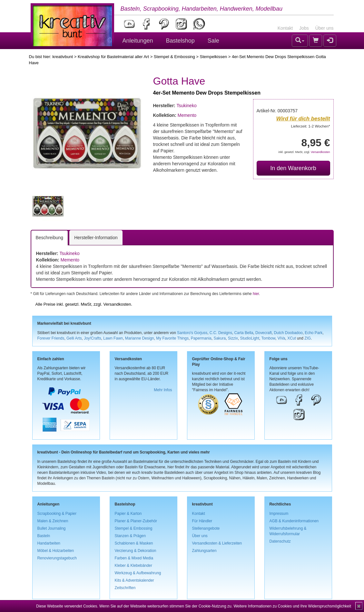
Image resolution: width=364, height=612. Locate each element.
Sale (213, 41)
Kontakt (285, 28)
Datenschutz (280, 541)
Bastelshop (180, 41)
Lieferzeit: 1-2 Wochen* (311, 126)
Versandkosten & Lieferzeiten (217, 543)
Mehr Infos (163, 390)
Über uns (325, 28)
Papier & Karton (128, 514)
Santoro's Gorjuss (192, 333)
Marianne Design (140, 338)
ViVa (281, 338)
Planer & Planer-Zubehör (136, 521)
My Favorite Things (172, 338)
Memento (187, 115)
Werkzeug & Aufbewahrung (138, 573)
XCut (291, 338)
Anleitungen (138, 41)
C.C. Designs (221, 333)
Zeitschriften (125, 588)
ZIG (308, 338)
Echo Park (314, 333)
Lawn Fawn (113, 338)
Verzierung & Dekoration (136, 551)
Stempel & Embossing (174, 57)
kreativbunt (63, 57)
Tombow (268, 338)
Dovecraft (264, 333)
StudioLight (250, 338)
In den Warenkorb (293, 168)
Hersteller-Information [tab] (96, 238)
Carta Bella (244, 333)
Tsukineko (186, 106)
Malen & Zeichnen (53, 521)
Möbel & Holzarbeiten (56, 551)
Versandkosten (320, 152)
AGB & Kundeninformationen (294, 521)
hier (256, 294)
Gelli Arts (74, 338)
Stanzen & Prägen (130, 536)
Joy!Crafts (93, 338)
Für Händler (202, 521)
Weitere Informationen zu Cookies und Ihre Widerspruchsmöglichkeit (292, 606)
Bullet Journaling (52, 528)
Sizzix (233, 338)
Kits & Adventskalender (134, 580)
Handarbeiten (49, 543)
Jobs (304, 28)
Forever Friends (51, 338)
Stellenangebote (206, 528)
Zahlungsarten (204, 551)
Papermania (201, 338)
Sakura (220, 338)
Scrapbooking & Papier (57, 514)
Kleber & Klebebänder (133, 566)
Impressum (279, 514)
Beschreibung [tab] (50, 238)
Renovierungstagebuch (57, 558)
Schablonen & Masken (134, 543)
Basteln (44, 536)
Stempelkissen (214, 57)
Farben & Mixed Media (134, 558)
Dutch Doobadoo (288, 333)
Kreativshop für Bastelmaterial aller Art (113, 57)
